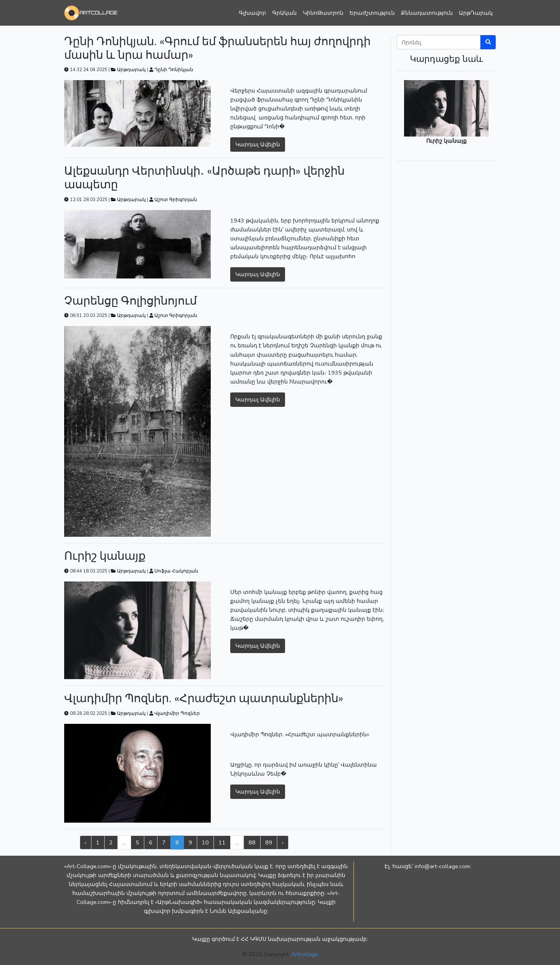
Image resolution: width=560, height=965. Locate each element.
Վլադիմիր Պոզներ (177, 713)
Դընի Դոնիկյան (174, 70)
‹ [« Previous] (86, 842)
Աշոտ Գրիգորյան (176, 200)
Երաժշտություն (372, 13)
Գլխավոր (252, 13)
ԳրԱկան (284, 13)
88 (252, 842)
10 (205, 842)
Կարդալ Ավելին (258, 144)
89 (269, 842)
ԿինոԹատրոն (323, 13)
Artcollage (305, 954)
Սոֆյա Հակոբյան (176, 571)
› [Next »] (283, 842)
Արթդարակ (129, 70)
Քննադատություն (427, 13)
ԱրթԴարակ (476, 13)
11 (222, 842)
